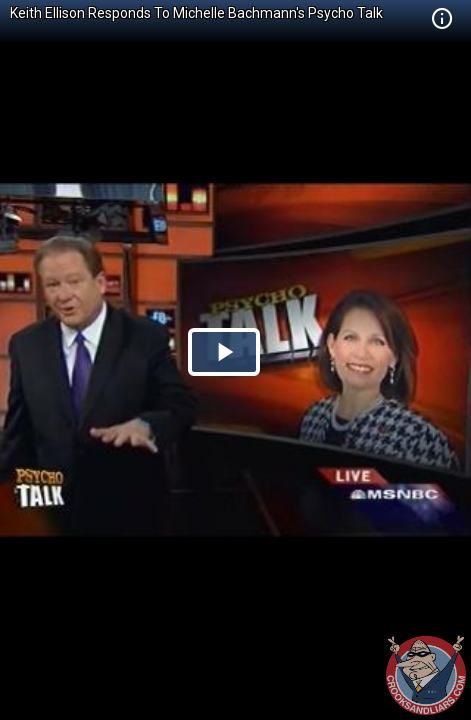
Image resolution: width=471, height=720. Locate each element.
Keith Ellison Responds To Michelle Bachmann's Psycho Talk (196, 13)
